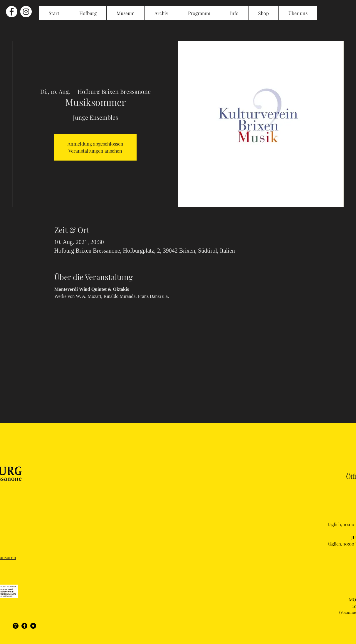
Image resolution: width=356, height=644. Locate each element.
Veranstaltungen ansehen (95, 151)
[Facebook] (24, 626)
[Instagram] (16, 626)
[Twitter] (33, 626)
